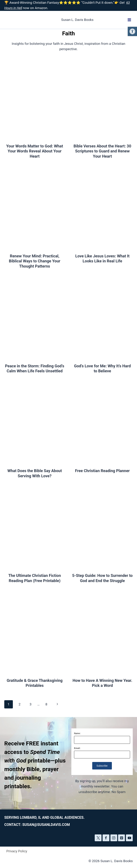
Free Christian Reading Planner (102, 471)
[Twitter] (98, 838)
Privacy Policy (17, 851)
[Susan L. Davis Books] (49, 20)
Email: (77, 748)
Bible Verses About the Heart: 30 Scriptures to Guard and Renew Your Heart (102, 151)
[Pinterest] (121, 838)
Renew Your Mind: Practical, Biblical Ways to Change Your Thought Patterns (35, 261)
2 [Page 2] (20, 704)
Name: (77, 733)
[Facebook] (106, 838)
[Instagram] (114, 838)
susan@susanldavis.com (46, 825)
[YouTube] (129, 838)
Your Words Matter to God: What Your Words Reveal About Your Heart (35, 151)
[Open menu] (129, 20)
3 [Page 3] (31, 704)
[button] (132, 31)
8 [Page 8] (46, 704)
